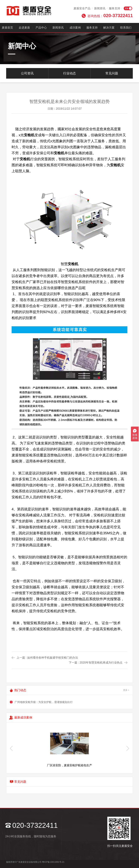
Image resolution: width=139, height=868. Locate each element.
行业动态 (69, 73)
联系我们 (126, 28)
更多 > (126, 690)
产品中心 (41, 28)
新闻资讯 (100, 8)
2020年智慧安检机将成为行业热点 (101, 663)
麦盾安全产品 (82, 8)
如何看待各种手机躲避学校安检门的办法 (53, 658)
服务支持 (115, 8)
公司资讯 (27, 73)
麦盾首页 (7, 28)
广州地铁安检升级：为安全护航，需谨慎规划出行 (44, 702)
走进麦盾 (24, 28)
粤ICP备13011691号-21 (53, 862)
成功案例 (75, 28)
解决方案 (109, 28)
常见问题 (112, 73)
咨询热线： (110, 16)
